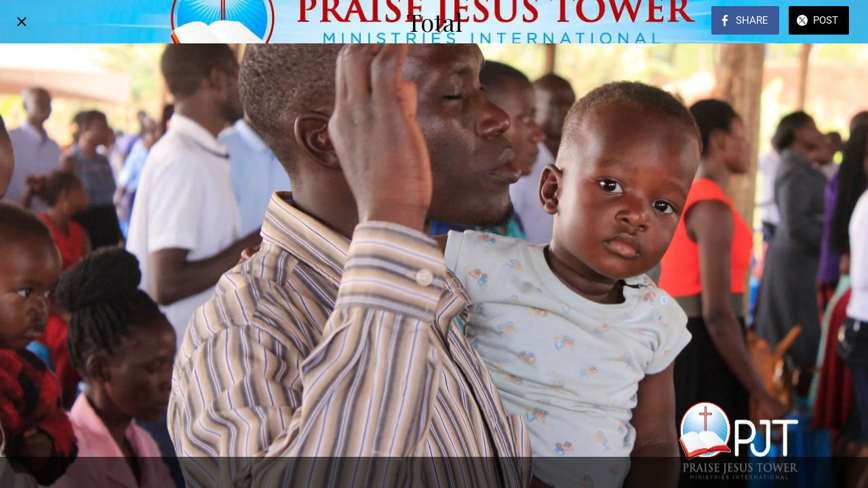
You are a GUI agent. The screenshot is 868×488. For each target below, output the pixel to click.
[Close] (22, 22)
